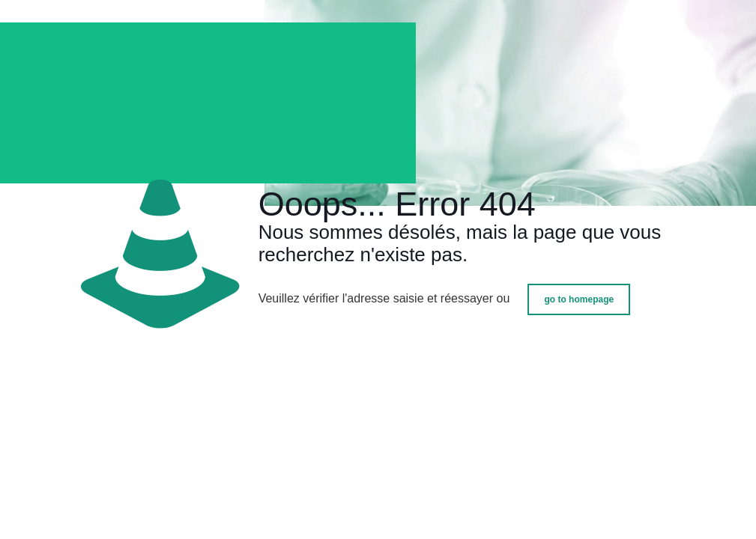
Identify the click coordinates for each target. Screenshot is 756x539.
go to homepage (579, 299)
